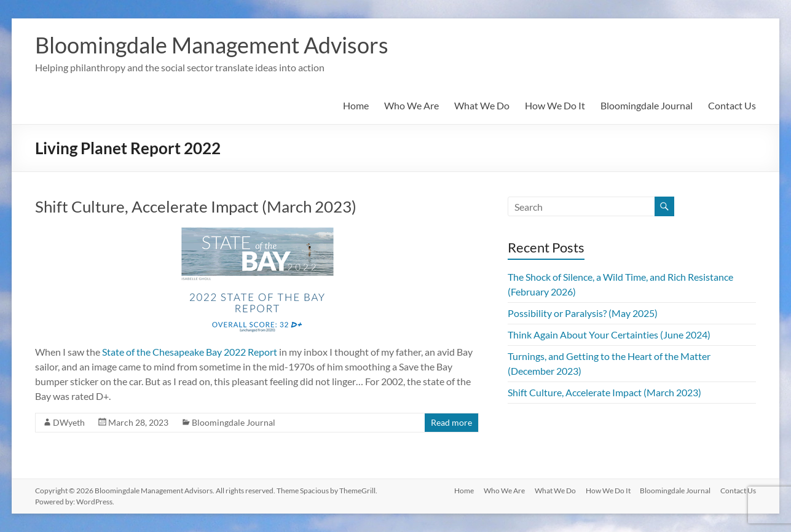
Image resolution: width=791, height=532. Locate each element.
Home (356, 105)
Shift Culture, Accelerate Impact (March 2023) (196, 206)
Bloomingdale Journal (647, 105)
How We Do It (555, 105)
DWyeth (69, 422)
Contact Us (732, 105)
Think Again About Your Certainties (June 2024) (609, 334)
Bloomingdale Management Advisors (212, 45)
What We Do (482, 105)
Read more (451, 422)
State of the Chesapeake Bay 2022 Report (190, 352)
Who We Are (411, 105)
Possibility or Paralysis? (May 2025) (583, 313)
